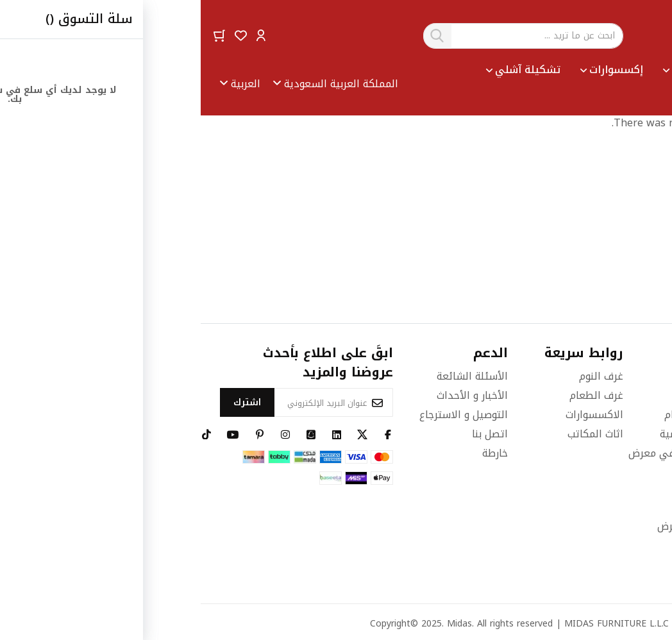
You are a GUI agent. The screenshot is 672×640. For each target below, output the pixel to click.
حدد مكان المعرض (497, 526)
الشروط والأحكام (500, 415)
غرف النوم (400, 376)
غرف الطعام (396, 395)
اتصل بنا (289, 434)
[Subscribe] (46, 402)
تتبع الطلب (513, 488)
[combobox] (323, 36)
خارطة (294, 453)
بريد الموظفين (506, 507)
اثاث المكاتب (395, 434)
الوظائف (519, 395)
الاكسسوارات (394, 415)
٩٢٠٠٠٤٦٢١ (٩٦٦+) (611, 430)
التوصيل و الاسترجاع (263, 415)
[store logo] (619, 36)
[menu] (425, 84)
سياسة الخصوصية (498, 434)
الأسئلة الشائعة (272, 376)
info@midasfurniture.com (596, 538)
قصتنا (524, 376)
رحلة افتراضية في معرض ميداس (483, 461)
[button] (60, 35)
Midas (259, 624)
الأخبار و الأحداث (272, 395)
